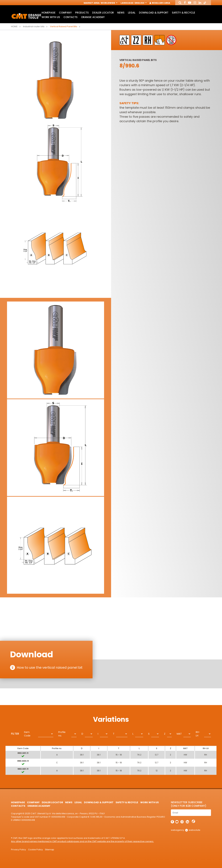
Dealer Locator (103, 13)
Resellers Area (160, 3)
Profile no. (62, 734)
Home (14, 26)
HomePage (49, 13)
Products (82, 13)
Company (65, 13)
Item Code (27, 734)
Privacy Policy (18, 850)
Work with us (51, 17)
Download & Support (154, 13)
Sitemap (50, 850)
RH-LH (198, 734)
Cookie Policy (35, 850)
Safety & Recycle (183, 13)
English (140, 3)
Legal (132, 13)
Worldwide (109, 3)
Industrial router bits (34, 26)
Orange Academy (93, 17)
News (121, 13)
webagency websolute (186, 830)
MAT (179, 734)
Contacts (70, 17)
